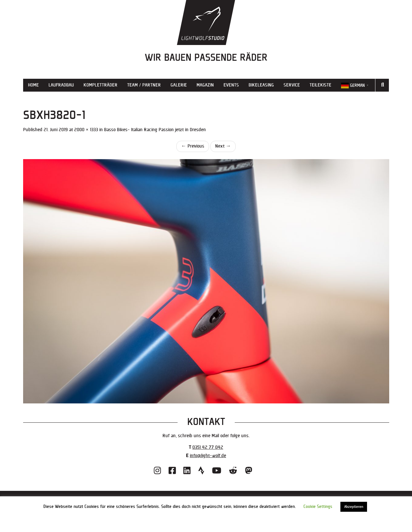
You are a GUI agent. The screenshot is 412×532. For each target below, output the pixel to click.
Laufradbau (61, 85)
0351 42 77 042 (208, 447)
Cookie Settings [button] (318, 507)
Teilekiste (320, 85)
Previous (193, 146)
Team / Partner (144, 85)
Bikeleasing (261, 85)
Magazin (205, 85)
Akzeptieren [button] (354, 507)
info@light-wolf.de (208, 456)
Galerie (179, 85)
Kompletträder (101, 85)
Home (33, 85)
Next (223, 146)
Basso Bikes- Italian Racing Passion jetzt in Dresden (155, 130)
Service (292, 85)
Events (231, 85)
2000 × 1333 (86, 130)
